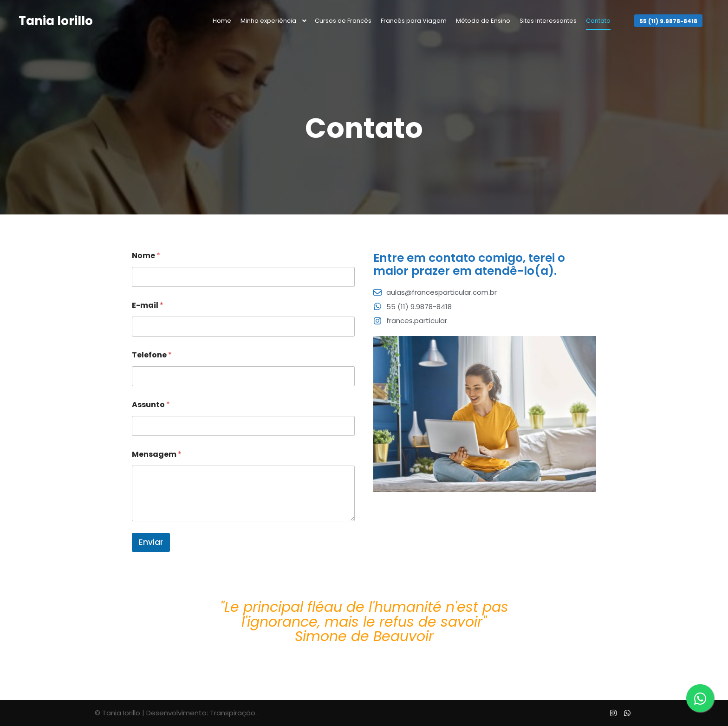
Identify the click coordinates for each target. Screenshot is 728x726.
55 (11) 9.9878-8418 (668, 21)
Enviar (151, 542)
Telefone (152, 355)
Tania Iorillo (56, 21)
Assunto (151, 405)
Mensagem (157, 454)
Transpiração (233, 713)
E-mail (148, 305)
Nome (146, 256)
